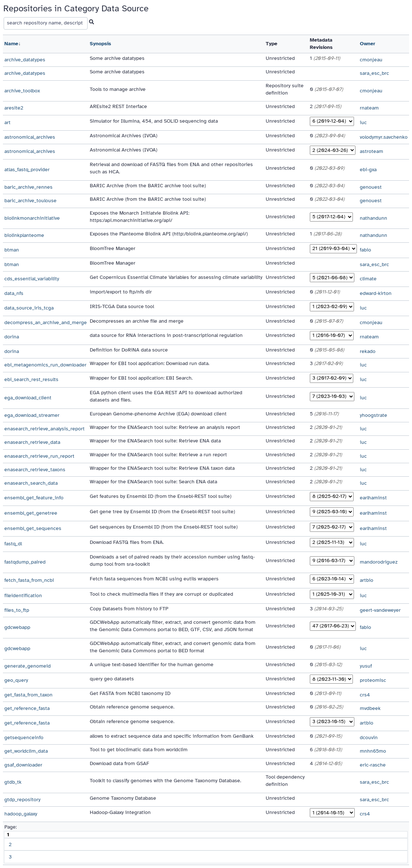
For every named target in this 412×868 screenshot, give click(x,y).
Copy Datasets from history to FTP (129, 609)
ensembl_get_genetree (31, 513)
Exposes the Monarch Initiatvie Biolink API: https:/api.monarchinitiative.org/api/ (140, 217)
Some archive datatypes (117, 58)
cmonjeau (371, 60)
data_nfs (14, 293)
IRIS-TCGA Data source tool (122, 306)
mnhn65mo (373, 751)
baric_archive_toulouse (30, 201)
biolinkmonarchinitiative (32, 218)
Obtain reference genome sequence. (132, 707)
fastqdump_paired (25, 562)
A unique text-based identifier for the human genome (152, 665)
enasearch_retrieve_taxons (35, 470)
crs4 (365, 695)
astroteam (371, 151)
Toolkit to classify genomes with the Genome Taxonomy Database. (165, 781)
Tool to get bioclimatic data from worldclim (139, 750)
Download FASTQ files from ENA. (127, 542)
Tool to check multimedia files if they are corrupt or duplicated (161, 594)
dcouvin (369, 738)
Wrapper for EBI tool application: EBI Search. (141, 378)
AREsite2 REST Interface (118, 106)
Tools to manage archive (118, 89)
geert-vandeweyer (380, 610)
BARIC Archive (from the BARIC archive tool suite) (148, 186)
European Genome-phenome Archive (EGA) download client (158, 414)
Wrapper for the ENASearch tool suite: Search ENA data (153, 482)
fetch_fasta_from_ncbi (29, 580)
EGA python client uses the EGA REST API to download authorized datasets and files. (166, 396)
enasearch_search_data (31, 483)
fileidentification (23, 596)
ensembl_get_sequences (33, 528)
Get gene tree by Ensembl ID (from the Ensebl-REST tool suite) (162, 512)
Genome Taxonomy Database (123, 798)
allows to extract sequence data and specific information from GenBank (172, 736)
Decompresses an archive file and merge (137, 321)
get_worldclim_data (26, 751)
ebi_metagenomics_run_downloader (45, 365)
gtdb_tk (13, 782)
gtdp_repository (22, 800)
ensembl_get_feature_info (34, 498)
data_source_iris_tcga (29, 308)
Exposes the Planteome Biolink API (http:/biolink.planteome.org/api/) (169, 234)
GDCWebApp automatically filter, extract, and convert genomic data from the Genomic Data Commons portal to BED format (173, 647)
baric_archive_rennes (28, 187)
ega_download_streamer (32, 415)
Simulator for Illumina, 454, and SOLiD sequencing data (154, 121)
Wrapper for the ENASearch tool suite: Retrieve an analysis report (165, 427)
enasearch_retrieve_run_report (39, 456)
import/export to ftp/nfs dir (121, 292)
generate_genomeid (28, 666)
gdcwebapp (17, 627)
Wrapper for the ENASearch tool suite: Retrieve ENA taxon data (162, 468)
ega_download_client (28, 398)
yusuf (366, 666)
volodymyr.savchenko (384, 137)
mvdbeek (370, 708)
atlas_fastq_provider (27, 170)
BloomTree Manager (113, 248)
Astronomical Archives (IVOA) (124, 136)
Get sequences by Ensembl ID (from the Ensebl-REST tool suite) (164, 527)
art (7, 122)
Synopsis (100, 44)
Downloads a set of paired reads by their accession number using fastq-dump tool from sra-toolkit (172, 560)
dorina (12, 337)
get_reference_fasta (27, 708)
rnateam (369, 108)
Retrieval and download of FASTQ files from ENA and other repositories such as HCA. (171, 168)
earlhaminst (373, 498)
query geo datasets (112, 679)
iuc (363, 122)
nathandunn (374, 218)
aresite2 (14, 108)
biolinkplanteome (24, 235)
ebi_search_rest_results (31, 379)
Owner (367, 44)
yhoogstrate (374, 415)
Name (11, 44)
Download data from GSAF (120, 763)
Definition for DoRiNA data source (129, 350)
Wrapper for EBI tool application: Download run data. (150, 363)
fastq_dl (13, 544)
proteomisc (373, 680)
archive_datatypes (25, 60)
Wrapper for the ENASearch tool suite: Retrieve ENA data (155, 441)
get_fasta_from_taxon (28, 695)
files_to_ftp (17, 610)
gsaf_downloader (23, 765)
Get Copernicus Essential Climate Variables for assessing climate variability (176, 277)
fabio (365, 250)
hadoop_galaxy (21, 814)
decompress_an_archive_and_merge (46, 322)
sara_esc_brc (374, 73)
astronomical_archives (30, 137)
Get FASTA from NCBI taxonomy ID (130, 693)
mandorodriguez (379, 562)
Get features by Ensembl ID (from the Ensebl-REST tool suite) (161, 496)
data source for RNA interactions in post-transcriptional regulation (166, 335)
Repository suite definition (285, 89)
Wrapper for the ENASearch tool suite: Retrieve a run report (158, 455)
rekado (368, 351)
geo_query (16, 680)
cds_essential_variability (32, 279)
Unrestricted (280, 58)
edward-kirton (376, 293)
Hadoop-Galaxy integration (120, 812)
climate (368, 279)
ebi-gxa (368, 170)
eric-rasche (373, 765)
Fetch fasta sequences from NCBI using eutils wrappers (154, 579)
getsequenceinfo (24, 738)
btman (12, 250)
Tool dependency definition (285, 781)
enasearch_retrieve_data (32, 442)
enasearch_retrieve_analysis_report (45, 429)
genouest (371, 187)
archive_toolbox (22, 91)
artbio (367, 580)
